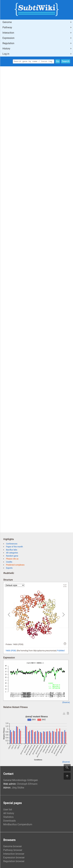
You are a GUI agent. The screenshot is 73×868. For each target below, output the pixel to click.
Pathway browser (13, 851)
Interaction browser (14, 854)
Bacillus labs (12, 550)
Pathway (7, 27)
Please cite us (12, 559)
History (6, 49)
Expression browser (14, 858)
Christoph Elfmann (27, 784)
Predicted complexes (15, 565)
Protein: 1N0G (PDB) (15, 645)
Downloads (9, 821)
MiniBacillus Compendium (18, 825)
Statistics (8, 817)
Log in (6, 54)
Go (58, 62)
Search (66, 62)
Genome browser (13, 847)
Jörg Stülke (18, 788)
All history (9, 814)
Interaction (8, 33)
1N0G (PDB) (11, 651)
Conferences (12, 544)
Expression (8, 38)
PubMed (61, 651)
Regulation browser (14, 862)
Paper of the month (14, 547)
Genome (7, 22)
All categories (12, 553)
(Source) (66, 703)
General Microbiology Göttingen (21, 781)
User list (8, 810)
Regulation (8, 43)
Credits (9, 562)
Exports (9, 568)
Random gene (12, 556)
